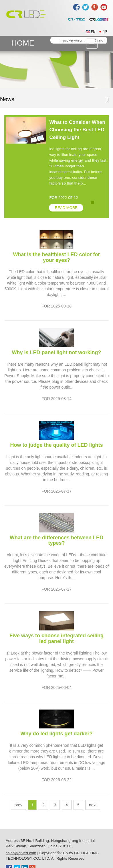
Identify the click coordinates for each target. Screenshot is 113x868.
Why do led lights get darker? (56, 734)
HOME (23, 43)
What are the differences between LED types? (57, 540)
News (7, 99)
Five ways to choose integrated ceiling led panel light (57, 638)
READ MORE (66, 208)
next (93, 805)
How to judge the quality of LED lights (57, 445)
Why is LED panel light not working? (57, 352)
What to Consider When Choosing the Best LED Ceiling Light (77, 130)
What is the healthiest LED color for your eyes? (56, 257)
